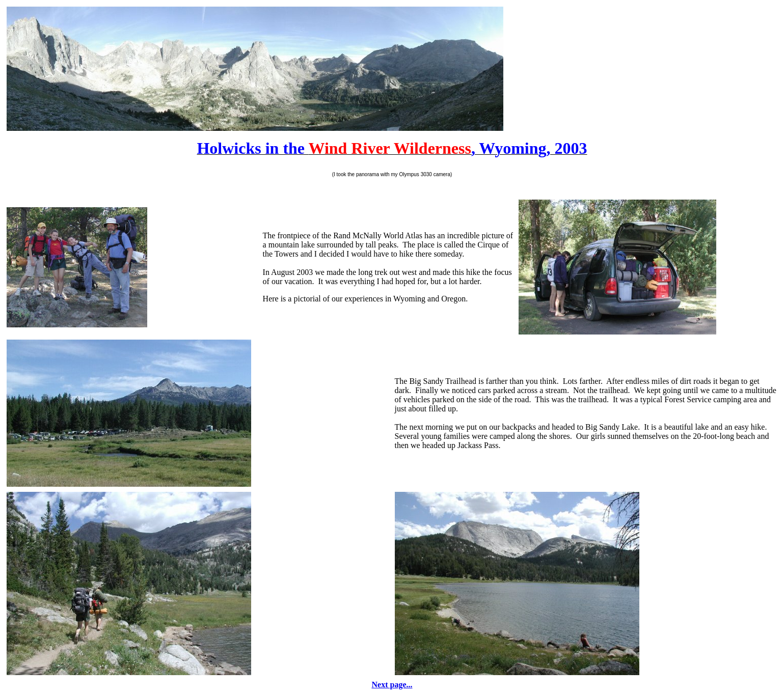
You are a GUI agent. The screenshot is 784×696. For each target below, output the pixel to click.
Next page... (392, 685)
